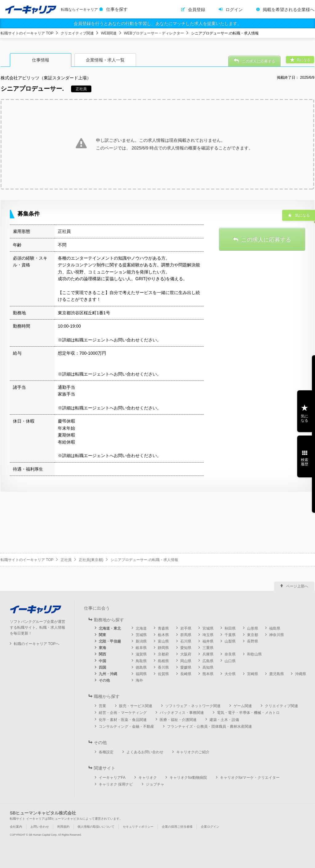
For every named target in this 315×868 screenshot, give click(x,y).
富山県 (163, 641)
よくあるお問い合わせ (145, 752)
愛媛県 (186, 667)
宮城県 (208, 628)
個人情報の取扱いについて (96, 827)
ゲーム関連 (243, 706)
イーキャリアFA (112, 778)
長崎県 (186, 674)
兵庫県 (208, 654)
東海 (102, 648)
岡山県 (186, 661)
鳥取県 (141, 661)
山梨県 (230, 641)
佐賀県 (163, 674)
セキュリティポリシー (138, 827)
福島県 (275, 628)
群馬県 (186, 635)
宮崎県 (253, 674)
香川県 (163, 667)
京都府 (163, 654)
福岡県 (141, 674)
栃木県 (163, 635)
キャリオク (148, 778)
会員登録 (197, 10)
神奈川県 (277, 635)
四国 (102, 667)
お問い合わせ (40, 827)
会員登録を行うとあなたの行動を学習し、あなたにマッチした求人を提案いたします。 (157, 23)
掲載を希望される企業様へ (289, 10)
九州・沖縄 (108, 674)
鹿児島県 (277, 674)
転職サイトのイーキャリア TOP (27, 33)
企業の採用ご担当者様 (177, 827)
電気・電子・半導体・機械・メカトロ (248, 713)
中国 (102, 661)
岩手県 (186, 628)
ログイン (234, 10)
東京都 (253, 635)
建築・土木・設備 (224, 720)
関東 (102, 635)
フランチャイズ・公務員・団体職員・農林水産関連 (209, 727)
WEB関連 (109, 33)
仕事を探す (117, 9)
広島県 (208, 661)
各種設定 (106, 752)
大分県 (230, 674)
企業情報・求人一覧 (105, 60)
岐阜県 (141, 648)
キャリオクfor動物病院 (188, 778)
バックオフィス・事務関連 (182, 713)
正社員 (66, 560)
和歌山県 (254, 654)
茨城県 (141, 635)
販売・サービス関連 (136, 706)
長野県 (253, 641)
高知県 (208, 667)
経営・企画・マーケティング (123, 713)
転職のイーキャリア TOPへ (37, 644)
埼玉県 (208, 635)
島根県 (163, 661)
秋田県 (230, 628)
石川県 (186, 641)
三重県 (208, 648)
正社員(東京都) (91, 560)
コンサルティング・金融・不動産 (126, 727)
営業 (102, 706)
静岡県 (163, 648)
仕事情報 (41, 60)
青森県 (163, 628)
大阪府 (186, 654)
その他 (104, 680)
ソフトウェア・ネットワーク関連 (193, 706)
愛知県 (186, 648)
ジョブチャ (155, 784)
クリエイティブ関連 (77, 33)
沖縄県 (301, 674)
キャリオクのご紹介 (193, 752)
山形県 (253, 628)
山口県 (230, 661)
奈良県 (230, 654)
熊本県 (208, 674)
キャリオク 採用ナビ (116, 784)
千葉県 (230, 635)
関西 (102, 654)
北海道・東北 (110, 628)
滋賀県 (141, 654)
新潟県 (141, 641)
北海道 (141, 628)
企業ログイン (210, 827)
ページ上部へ (297, 586)
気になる (305, 418)
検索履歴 (305, 462)
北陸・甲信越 (110, 641)
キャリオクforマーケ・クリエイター (250, 778)
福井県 (208, 641)
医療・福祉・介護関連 (178, 720)
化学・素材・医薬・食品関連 (123, 720)
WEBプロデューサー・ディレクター (154, 33)
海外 (139, 680)
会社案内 (16, 827)
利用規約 (63, 827)
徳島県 (141, 667)
